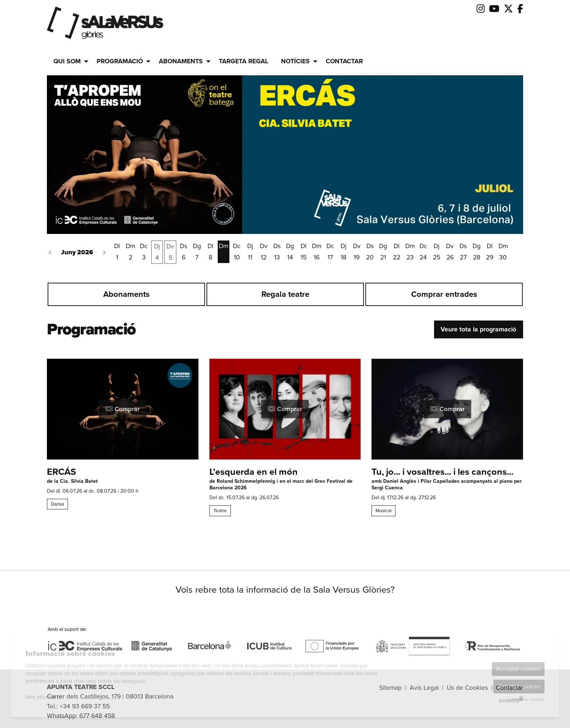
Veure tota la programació (478, 329)
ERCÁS (61, 472)
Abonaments (127, 294)
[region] (285, 297)
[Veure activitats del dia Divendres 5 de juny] (170, 252)
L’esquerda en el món (254, 472)
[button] (50, 252)
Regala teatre (285, 294)
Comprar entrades (444, 294)
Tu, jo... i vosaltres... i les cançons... (442, 472)
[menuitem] (481, 9)
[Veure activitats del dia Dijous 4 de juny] (157, 252)
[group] (285, 155)
